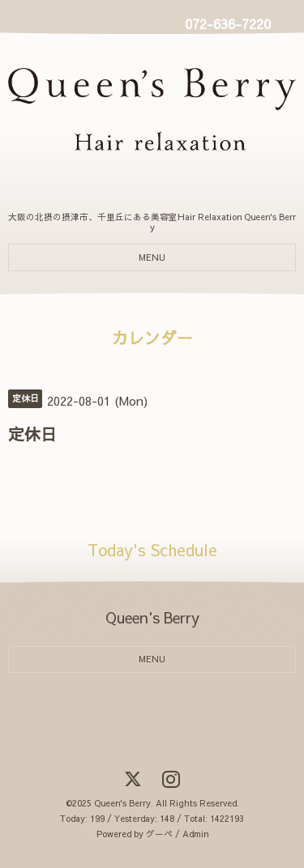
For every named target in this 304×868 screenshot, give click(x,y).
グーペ (159, 834)
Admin (195, 834)
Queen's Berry (122, 803)
